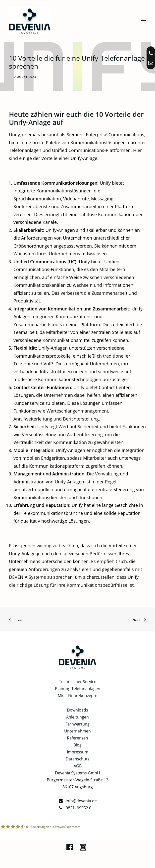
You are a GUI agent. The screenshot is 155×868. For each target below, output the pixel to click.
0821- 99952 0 (78, 808)
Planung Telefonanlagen (78, 689)
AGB (78, 766)
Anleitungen (77, 717)
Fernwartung (77, 724)
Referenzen (77, 738)
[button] (144, 20)
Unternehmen (77, 731)
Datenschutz (77, 759)
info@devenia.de (81, 801)
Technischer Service (78, 682)
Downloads (77, 710)
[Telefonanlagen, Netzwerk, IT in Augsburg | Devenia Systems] (30, 20)
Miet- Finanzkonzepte (77, 696)
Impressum (78, 752)
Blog (77, 745)
